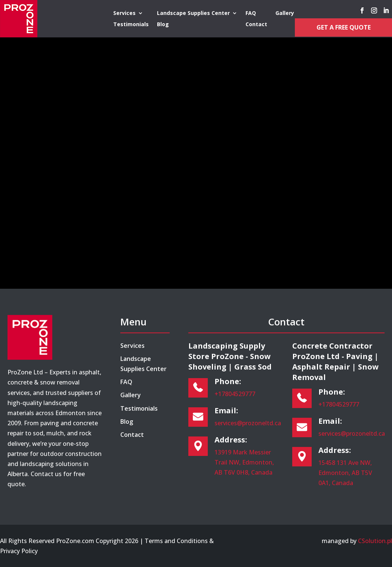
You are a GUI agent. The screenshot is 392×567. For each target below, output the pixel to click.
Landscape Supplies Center (193, 13)
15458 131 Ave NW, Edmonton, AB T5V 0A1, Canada (345, 473)
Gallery (285, 13)
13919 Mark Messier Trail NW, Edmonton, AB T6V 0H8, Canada (244, 462)
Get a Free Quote (344, 27)
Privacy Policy (19, 551)
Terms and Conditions (176, 541)
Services (124, 13)
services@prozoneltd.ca (248, 423)
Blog (163, 25)
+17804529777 (235, 394)
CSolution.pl (375, 541)
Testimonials (131, 25)
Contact (256, 25)
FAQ (251, 13)
